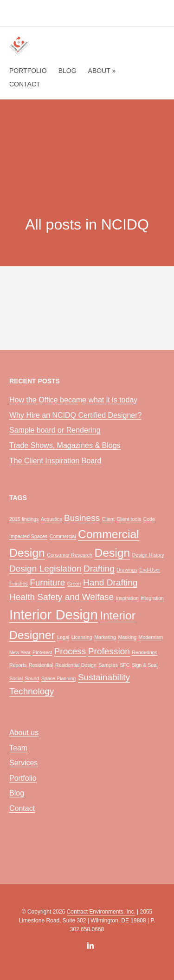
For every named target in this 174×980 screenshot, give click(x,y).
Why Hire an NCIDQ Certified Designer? (75, 415)
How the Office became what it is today (73, 400)
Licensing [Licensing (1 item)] (82, 637)
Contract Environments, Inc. (101, 912)
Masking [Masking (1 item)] (127, 637)
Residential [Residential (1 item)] (41, 665)
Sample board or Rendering (55, 430)
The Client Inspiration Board (55, 461)
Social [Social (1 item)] (16, 678)
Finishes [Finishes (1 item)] (19, 584)
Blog (68, 71)
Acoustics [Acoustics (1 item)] (52, 519)
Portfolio (28, 71)
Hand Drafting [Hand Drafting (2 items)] (110, 582)
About (102, 71)
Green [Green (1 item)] (74, 584)
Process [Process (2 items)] (70, 651)
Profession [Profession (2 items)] (109, 651)
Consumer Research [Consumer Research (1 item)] (70, 555)
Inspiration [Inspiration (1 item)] (127, 598)
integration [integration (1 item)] (152, 598)
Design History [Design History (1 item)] (148, 555)
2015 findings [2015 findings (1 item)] (24, 519)
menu (155, 14)
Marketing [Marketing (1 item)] (105, 637)
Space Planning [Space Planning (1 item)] (59, 678)
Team (18, 748)
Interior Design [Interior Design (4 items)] (54, 615)
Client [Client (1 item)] (108, 519)
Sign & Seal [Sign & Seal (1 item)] (145, 665)
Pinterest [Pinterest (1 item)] (42, 652)
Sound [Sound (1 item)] (32, 678)
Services (23, 763)
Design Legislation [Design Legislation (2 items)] (45, 569)
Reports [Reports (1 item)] (18, 665)
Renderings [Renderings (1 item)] (145, 652)
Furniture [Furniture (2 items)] (47, 582)
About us (24, 733)
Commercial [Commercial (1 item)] (63, 536)
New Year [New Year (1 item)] (20, 652)
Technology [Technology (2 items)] (32, 691)
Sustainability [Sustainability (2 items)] (104, 677)
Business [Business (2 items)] (82, 518)
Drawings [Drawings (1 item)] (127, 570)
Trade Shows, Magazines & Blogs (65, 445)
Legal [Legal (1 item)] (63, 637)
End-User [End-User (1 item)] (150, 570)
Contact (25, 84)
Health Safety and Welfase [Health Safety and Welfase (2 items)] (61, 597)
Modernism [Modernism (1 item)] (151, 637)
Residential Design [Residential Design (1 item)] (76, 665)
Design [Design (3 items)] (112, 553)
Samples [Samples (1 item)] (108, 665)
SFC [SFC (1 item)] (125, 665)
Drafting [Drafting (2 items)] (99, 569)
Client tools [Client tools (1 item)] (129, 519)
